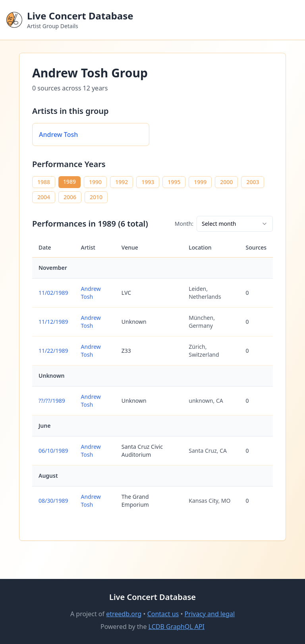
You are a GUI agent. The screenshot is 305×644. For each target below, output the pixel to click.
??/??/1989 (52, 401)
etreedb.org (124, 614)
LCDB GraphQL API (177, 627)
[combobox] (235, 224)
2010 (96, 197)
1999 (200, 182)
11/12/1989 (53, 322)
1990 (95, 182)
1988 (44, 182)
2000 (226, 182)
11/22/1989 (53, 351)
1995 (174, 182)
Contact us (163, 614)
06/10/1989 (53, 451)
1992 (122, 182)
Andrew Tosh (58, 135)
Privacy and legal (210, 614)
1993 (148, 182)
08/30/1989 (53, 501)
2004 (44, 197)
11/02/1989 (53, 293)
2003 (253, 182)
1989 (69, 182)
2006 (70, 197)
